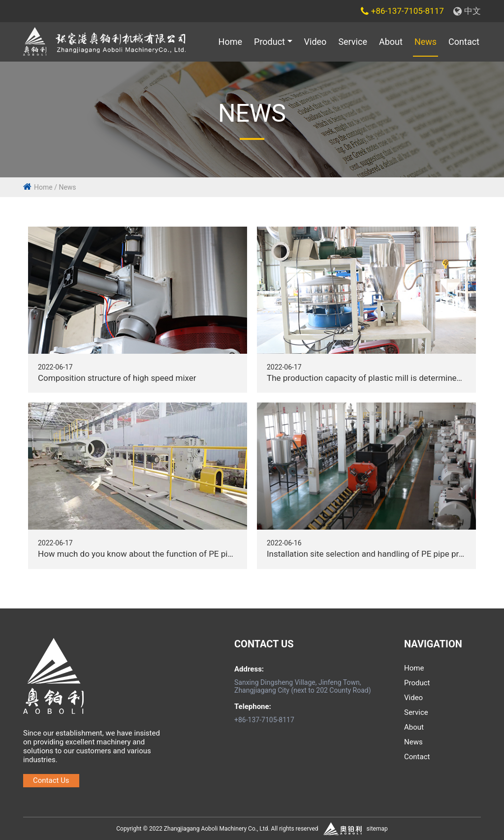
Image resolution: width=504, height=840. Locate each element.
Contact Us (51, 780)
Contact (464, 42)
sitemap (377, 829)
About (391, 42)
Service (353, 42)
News (425, 42)
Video (315, 42)
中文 (467, 11)
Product (269, 42)
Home (230, 42)
